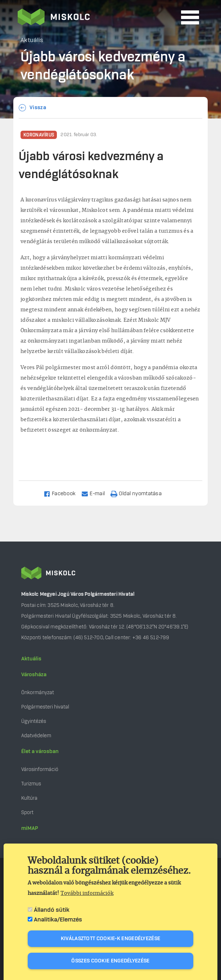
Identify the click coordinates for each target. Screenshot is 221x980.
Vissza (38, 108)
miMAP (30, 828)
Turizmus (31, 784)
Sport (27, 812)
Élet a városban (40, 752)
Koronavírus (39, 135)
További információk (87, 893)
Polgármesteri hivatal (45, 707)
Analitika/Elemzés (58, 920)
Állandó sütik (52, 910)
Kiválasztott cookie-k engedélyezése (111, 939)
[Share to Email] (96, 493)
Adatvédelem (36, 736)
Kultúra (29, 798)
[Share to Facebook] (63, 493)
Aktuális (31, 659)
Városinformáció (40, 769)
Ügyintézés (34, 721)
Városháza (34, 675)
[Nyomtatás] (139, 493)
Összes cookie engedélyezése (110, 961)
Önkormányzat (38, 693)
